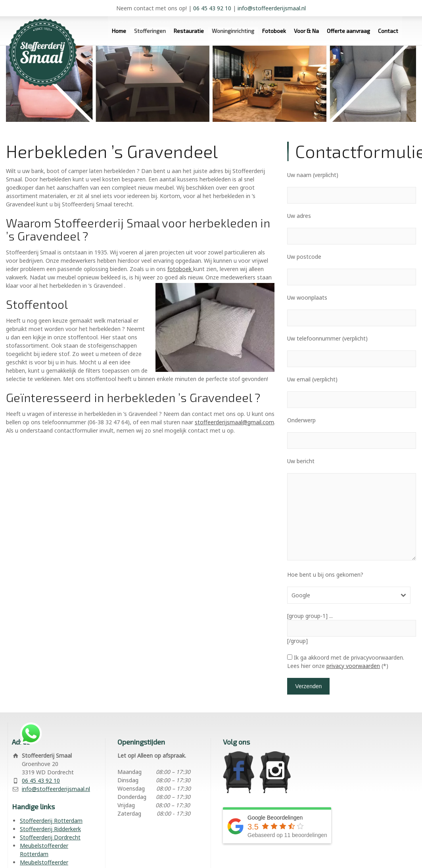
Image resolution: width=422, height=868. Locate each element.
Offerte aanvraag (348, 31)
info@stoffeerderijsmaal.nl (272, 8)
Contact (388, 31)
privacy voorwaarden (353, 666)
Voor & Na (306, 31)
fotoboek (180, 269)
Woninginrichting (233, 31)
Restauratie (189, 31)
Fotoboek (274, 31)
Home (119, 31)
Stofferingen (150, 31)
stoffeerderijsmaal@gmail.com (234, 422)
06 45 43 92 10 (212, 8)
